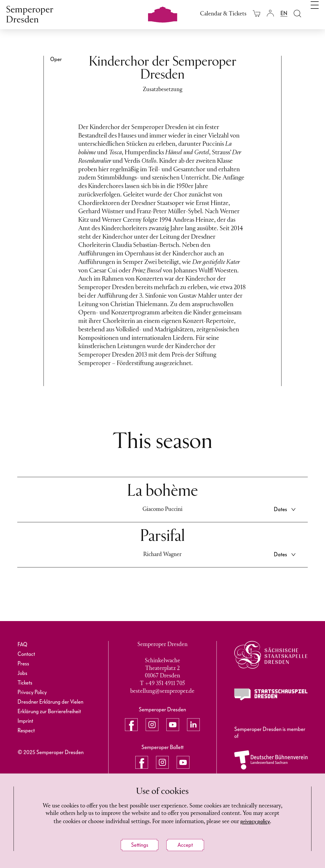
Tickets (25, 683)
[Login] (270, 13)
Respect (26, 730)
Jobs (22, 673)
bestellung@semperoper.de (162, 691)
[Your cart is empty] (257, 13)
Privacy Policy (32, 692)
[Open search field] (297, 13)
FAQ (22, 644)
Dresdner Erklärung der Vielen (50, 702)
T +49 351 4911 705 (162, 684)
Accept (185, 845)
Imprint (25, 721)
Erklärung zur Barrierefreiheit (49, 711)
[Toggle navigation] (315, 13)
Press (23, 664)
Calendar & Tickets (223, 14)
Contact (26, 654)
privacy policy (255, 821)
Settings (140, 845)
